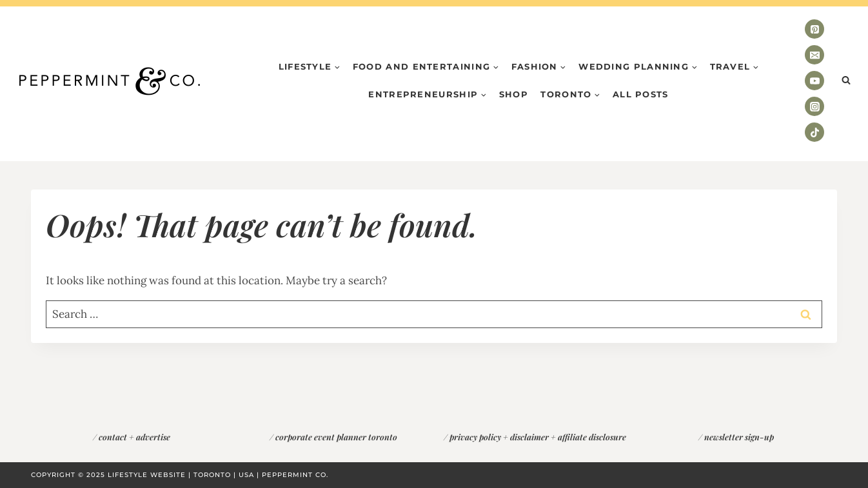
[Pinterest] (814, 29)
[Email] (814, 55)
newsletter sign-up (739, 437)
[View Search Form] (846, 81)
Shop (514, 94)
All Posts (641, 94)
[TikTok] (814, 132)
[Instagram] (814, 106)
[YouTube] (814, 81)
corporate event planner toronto (336, 437)
